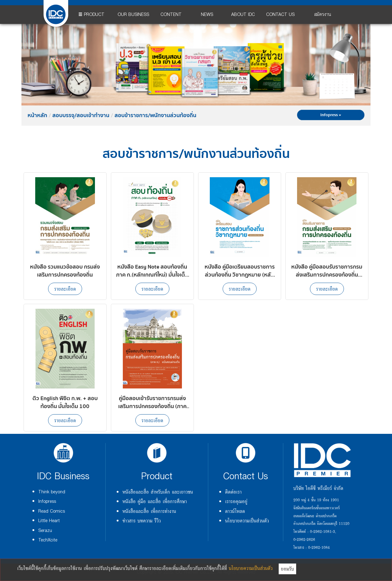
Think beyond (52, 492)
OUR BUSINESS (133, 15)
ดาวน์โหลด (235, 511)
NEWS (207, 15)
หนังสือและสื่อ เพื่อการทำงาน (149, 511)
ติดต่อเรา (233, 492)
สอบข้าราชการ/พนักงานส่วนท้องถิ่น (155, 116)
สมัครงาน (323, 15)
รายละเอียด (65, 289)
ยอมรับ (287, 569)
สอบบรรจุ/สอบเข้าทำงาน (81, 116)
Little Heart (49, 521)
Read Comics (52, 511)
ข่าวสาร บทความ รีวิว (142, 521)
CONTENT (171, 15)
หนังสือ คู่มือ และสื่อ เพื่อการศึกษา (155, 501)
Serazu (45, 531)
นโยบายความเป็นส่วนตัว (247, 521)
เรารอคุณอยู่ (236, 501)
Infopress (331, 115)
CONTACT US (280, 15)
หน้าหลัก (37, 116)
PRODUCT (91, 15)
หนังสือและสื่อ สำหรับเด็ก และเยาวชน (158, 492)
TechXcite (48, 540)
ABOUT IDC (243, 15)
